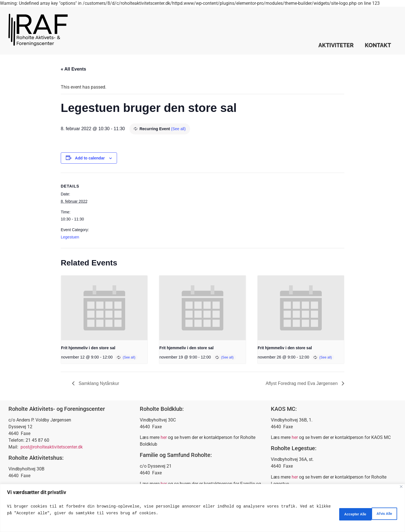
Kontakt (378, 45)
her (164, 437)
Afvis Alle (339, 513)
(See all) (178, 129)
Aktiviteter (336, 45)
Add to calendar (90, 158)
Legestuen (70, 237)
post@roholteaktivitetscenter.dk (52, 447)
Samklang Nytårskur (98, 383)
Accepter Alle (378, 513)
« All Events (73, 69)
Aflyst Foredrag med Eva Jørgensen (302, 383)
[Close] (401, 487)
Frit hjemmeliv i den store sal (88, 348)
